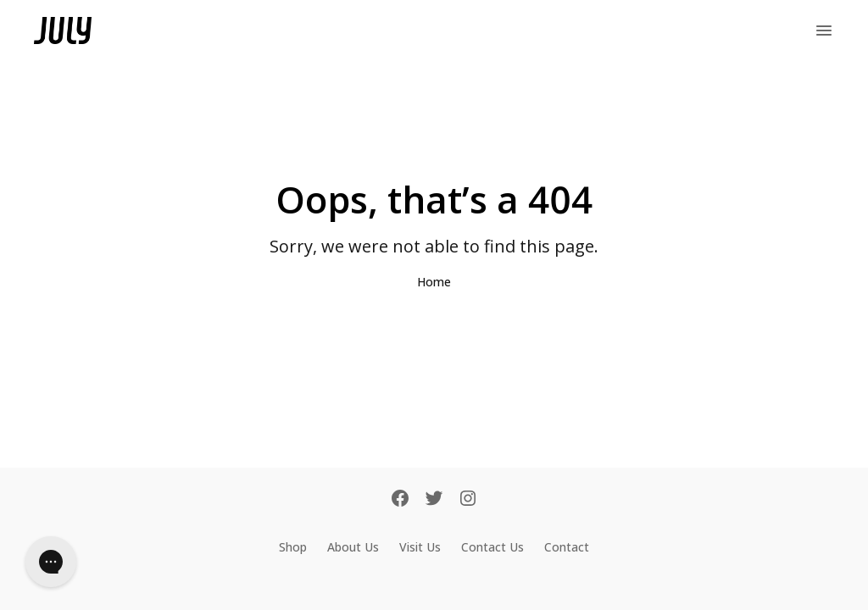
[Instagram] (468, 500)
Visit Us (420, 547)
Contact (567, 547)
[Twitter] (434, 500)
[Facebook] (400, 500)
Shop (293, 547)
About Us (353, 547)
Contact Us (492, 547)
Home (434, 282)
